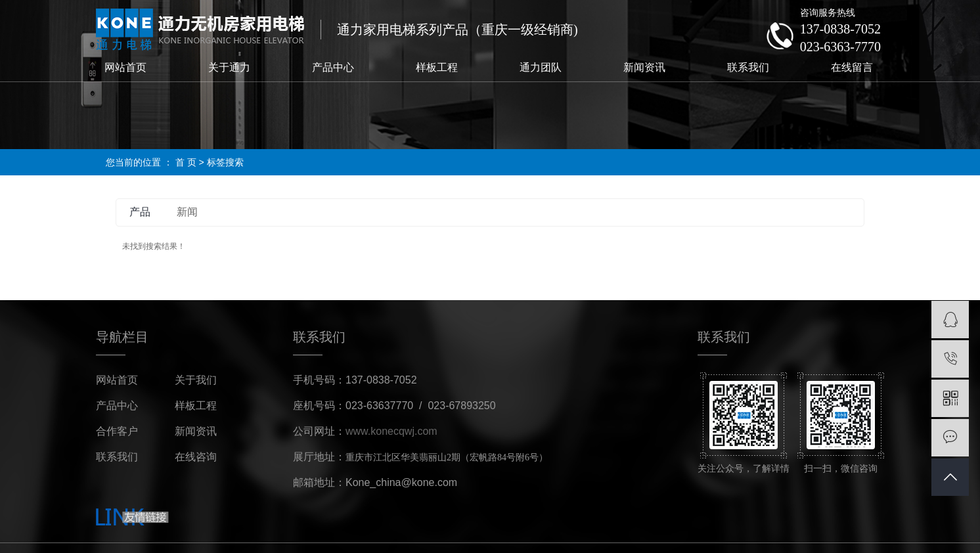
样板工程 (437, 67)
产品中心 (333, 67)
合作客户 (117, 431)
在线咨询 (196, 457)
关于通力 (229, 67)
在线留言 (852, 67)
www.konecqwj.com (391, 431)
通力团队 (541, 67)
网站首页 (125, 67)
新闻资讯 (644, 67)
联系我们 (748, 67)
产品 (140, 212)
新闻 (187, 212)
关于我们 (196, 380)
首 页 (186, 162)
